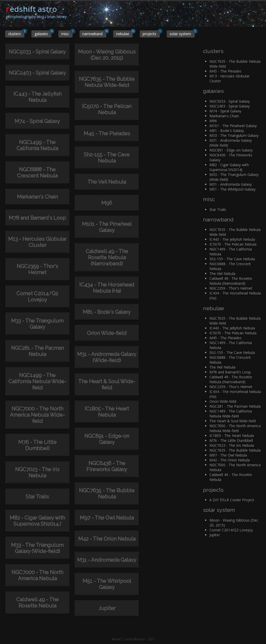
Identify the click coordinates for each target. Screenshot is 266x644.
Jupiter (215, 535)
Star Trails (218, 209)
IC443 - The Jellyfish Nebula (232, 239)
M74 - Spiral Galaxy (225, 111)
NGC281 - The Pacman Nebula (235, 406)
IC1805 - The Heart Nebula (232, 436)
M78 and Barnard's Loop (230, 372)
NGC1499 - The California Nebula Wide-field (231, 414)
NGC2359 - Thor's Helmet (231, 288)
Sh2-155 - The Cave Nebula (232, 259)
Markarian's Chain (224, 116)
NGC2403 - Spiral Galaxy (230, 106)
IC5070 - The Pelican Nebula (233, 244)
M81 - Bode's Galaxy (227, 131)
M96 (213, 121)
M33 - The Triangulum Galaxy (234, 135)
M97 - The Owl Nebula (228, 455)
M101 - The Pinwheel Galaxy (233, 126)
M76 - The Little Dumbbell (231, 440)
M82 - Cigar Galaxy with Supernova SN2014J (229, 167)
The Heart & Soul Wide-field (233, 421)
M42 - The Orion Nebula (230, 460)
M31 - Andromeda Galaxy (231, 184)
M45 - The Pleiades (225, 71)
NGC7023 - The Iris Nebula (232, 445)
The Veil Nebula (222, 274)
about (116, 639)
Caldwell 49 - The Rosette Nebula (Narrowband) (231, 281)
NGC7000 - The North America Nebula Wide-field (235, 428)
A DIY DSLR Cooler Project (232, 500)
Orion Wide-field (223, 401)
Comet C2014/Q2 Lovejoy (231, 530)
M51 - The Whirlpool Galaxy (232, 189)
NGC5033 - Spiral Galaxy (230, 101)
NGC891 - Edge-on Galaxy (231, 150)
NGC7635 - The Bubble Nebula (235, 450)
